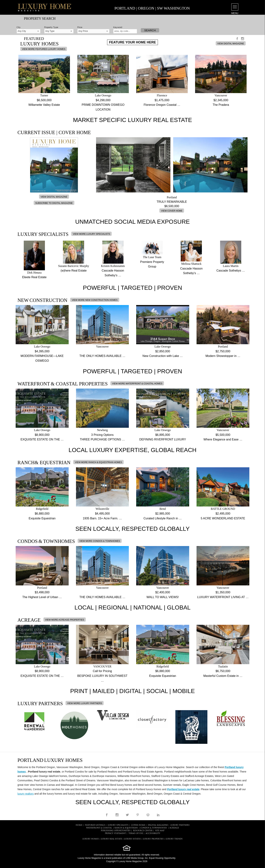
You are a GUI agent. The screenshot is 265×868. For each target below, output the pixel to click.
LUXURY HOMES (91, 839)
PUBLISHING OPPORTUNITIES (116, 831)
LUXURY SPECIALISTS (118, 825)
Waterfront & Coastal (99, 828)
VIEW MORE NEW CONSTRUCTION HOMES (95, 300)
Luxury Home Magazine (89, 858)
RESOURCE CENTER (143, 831)
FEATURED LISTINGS (95, 825)
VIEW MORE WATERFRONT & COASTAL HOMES (137, 384)
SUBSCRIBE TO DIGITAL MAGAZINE (54, 203)
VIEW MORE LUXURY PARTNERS (85, 703)
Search (150, 30)
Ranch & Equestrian (126, 828)
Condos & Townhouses (154, 828)
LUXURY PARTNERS (180, 825)
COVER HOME (138, 825)
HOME (79, 825)
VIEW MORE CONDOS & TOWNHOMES (100, 541)
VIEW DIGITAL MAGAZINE (231, 44)
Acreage (174, 828)
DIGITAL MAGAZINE (158, 825)
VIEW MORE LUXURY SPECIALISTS (91, 234)
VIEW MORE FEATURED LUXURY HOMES (44, 49)
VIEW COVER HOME (172, 211)
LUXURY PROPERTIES (153, 839)
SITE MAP (160, 831)
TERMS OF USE (136, 834)
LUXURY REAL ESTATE (111, 839)
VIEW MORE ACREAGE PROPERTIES (65, 620)
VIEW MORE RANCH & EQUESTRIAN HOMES (98, 462)
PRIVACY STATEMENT (115, 834)
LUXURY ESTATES (132, 839)
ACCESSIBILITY (153, 834)
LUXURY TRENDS (174, 839)
